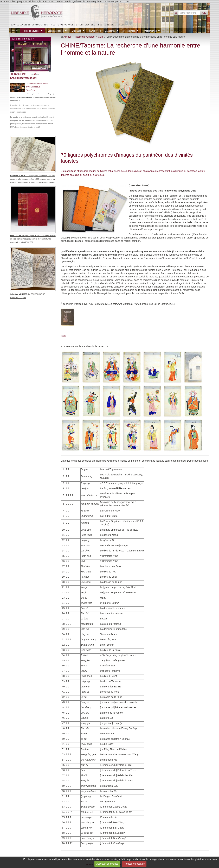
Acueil (15, 31)
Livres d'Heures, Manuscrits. (102, 31)
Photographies (150, 31)
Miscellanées (129, 31)
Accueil (67, 37)
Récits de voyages (31, 31)
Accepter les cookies (107, 864)
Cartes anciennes (56, 31)
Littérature (76, 31)
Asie (101, 37)
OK (204, 13)
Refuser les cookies (134, 864)
